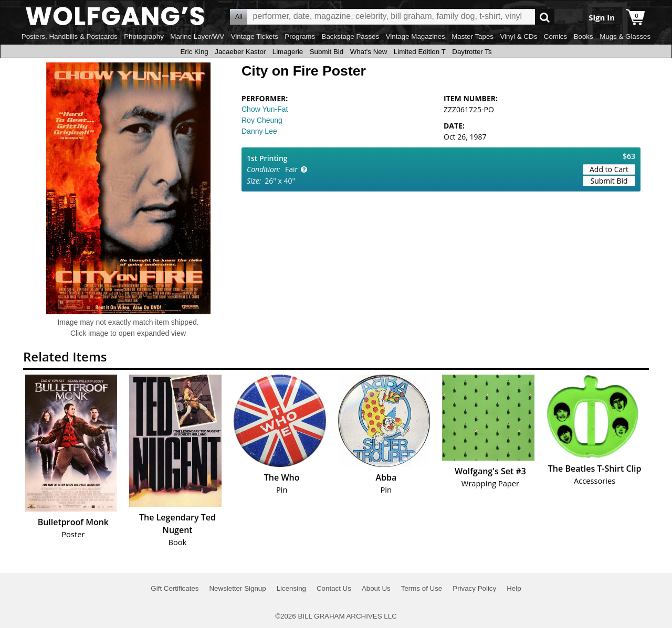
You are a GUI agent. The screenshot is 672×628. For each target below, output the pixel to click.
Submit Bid (327, 52)
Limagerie (288, 52)
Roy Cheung (262, 120)
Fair (291, 169)
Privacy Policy (474, 588)
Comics (555, 36)
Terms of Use (422, 588)
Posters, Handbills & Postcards (70, 36)
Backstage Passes (351, 36)
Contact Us (334, 588)
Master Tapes (472, 36)
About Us (376, 588)
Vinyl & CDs (518, 36)
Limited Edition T (420, 52)
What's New (369, 52)
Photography (144, 36)
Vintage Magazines (416, 36)
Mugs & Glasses (625, 36)
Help (514, 588)
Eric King (194, 52)
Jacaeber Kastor (240, 52)
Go (545, 17)
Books (584, 36)
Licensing (291, 588)
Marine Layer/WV (197, 36)
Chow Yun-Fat (265, 109)
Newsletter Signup (237, 588)
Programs (300, 36)
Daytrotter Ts (472, 52)
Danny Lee (259, 131)
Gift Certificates (175, 588)
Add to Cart (609, 169)
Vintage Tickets (255, 36)
